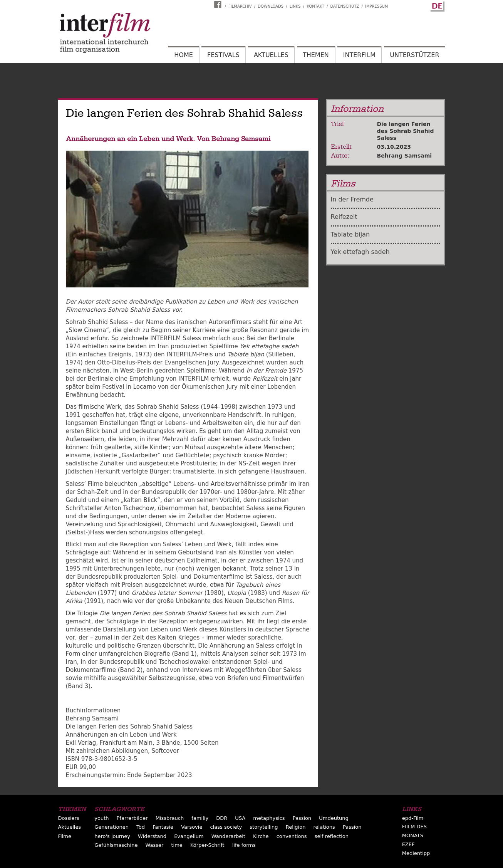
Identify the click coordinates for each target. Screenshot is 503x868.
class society (226, 827)
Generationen (111, 827)
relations (324, 827)
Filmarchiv (240, 6)
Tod (141, 827)
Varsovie (192, 827)
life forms (244, 845)
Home (184, 55)
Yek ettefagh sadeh (360, 252)
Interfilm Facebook (219, 4)
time (177, 845)
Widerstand (152, 836)
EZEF (408, 844)
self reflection (332, 836)
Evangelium (189, 836)
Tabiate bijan (350, 234)
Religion (296, 827)
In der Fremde (352, 199)
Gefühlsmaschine (116, 845)
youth (101, 818)
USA (240, 818)
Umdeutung (334, 818)
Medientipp (416, 853)
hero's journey (112, 836)
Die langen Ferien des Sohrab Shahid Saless (406, 131)
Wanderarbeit (228, 836)
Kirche (261, 836)
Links (295, 6)
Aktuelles (271, 55)
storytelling (264, 827)
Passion (302, 818)
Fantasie (163, 827)
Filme (65, 836)
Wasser (155, 845)
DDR (222, 818)
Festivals (223, 55)
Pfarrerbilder (132, 818)
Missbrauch (170, 818)
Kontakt (315, 6)
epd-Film (413, 818)
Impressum (377, 6)
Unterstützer (414, 55)
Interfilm (359, 55)
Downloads (271, 6)
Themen (316, 55)
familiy (200, 818)
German (436, 5)
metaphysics (269, 818)
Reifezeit (344, 217)
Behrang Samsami (405, 156)
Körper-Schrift (207, 845)
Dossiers (69, 818)
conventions (292, 836)
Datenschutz (345, 6)
